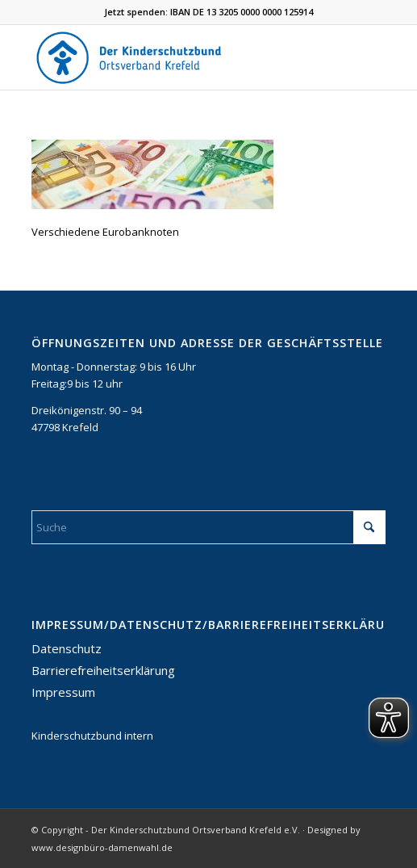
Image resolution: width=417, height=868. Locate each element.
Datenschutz (67, 648)
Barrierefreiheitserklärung (103, 670)
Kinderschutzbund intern (92, 736)
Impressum (63, 692)
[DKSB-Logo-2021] (173, 57)
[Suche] (208, 527)
